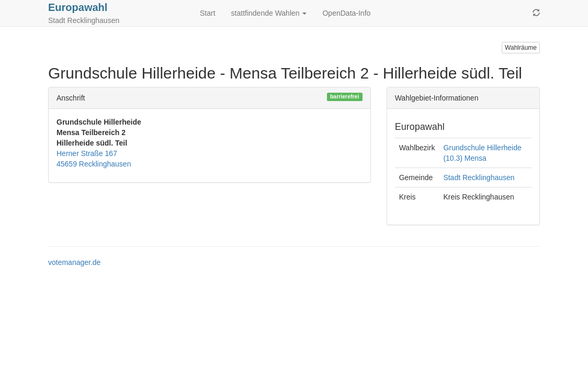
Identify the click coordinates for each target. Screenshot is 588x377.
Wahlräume (521, 48)
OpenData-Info (346, 13)
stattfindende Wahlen (269, 13)
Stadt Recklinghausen (479, 178)
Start (208, 13)
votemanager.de (74, 262)
